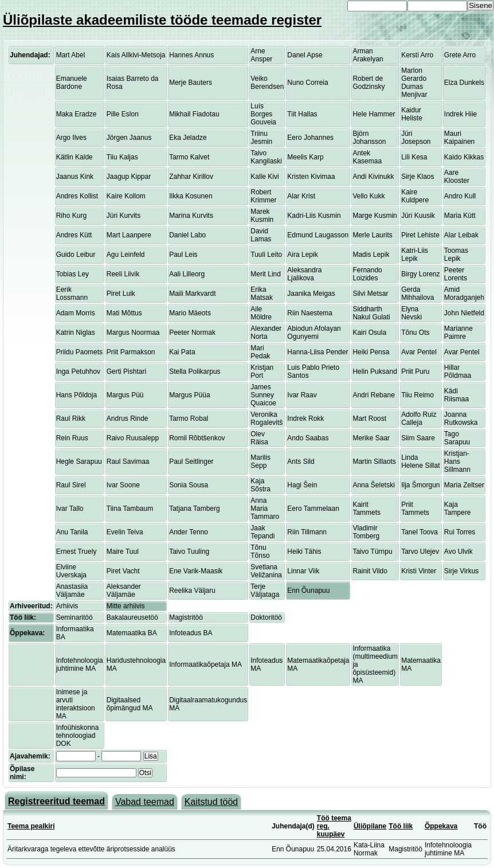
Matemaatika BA (132, 633)
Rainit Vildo (370, 571)
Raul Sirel (71, 485)
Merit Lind (266, 274)
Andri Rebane (373, 395)
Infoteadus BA (191, 633)
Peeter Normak (192, 333)
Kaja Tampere (458, 509)
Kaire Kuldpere (415, 196)
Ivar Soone (123, 485)
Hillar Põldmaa (458, 372)
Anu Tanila (72, 532)
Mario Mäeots (190, 313)
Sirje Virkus (461, 571)
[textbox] (96, 773)
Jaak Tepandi (262, 532)
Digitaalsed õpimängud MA (130, 704)
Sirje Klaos (417, 177)
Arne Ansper (261, 55)
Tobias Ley (72, 274)
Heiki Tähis (304, 552)
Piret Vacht (123, 571)
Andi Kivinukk (373, 177)
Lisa (151, 756)
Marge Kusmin (375, 216)
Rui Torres (460, 532)
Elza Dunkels (464, 83)
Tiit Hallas (302, 114)
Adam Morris (76, 313)
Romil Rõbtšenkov (197, 438)
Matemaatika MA (421, 664)
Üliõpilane (370, 826)
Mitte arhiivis (126, 606)
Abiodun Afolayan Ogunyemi (314, 333)
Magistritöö (186, 617)
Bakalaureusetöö (132, 617)
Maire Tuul (123, 552)
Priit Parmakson (131, 352)
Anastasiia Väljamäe (72, 591)
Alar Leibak (461, 235)
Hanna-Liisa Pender (317, 352)
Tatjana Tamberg (195, 509)
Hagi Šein (302, 485)
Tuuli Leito (266, 255)
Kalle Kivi (264, 177)
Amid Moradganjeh (464, 294)
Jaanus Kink (75, 177)
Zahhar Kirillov (191, 177)
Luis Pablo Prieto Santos (313, 372)
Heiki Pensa (371, 352)
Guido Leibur (76, 255)
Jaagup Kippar (129, 177)
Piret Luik (121, 294)
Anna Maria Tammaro (265, 509)
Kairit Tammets (366, 509)
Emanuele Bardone (72, 83)
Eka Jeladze (188, 138)
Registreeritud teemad (56, 801)
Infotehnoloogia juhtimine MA (80, 664)
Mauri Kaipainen (459, 138)
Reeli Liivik (123, 274)
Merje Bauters (191, 83)
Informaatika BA (75, 633)
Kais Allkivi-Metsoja (136, 55)
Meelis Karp (305, 157)
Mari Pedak (260, 352)
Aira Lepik (302, 255)
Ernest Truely (77, 552)
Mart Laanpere (129, 235)
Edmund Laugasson (318, 235)
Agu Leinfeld (126, 255)
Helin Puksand (375, 372)
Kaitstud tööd (211, 802)
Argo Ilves (71, 138)
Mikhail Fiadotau (194, 114)
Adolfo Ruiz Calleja (419, 419)
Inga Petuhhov (78, 372)
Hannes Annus (191, 55)
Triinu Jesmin (261, 138)
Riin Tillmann (307, 532)
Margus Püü (125, 395)
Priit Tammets (415, 509)
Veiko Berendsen (267, 83)
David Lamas (261, 235)
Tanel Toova (419, 532)
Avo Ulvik (458, 552)
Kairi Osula (369, 333)
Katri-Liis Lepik (415, 255)
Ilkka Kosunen (191, 196)
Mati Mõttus (124, 313)
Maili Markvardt (192, 294)
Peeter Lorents (456, 274)
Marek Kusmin (262, 216)
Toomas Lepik (456, 255)
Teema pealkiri (31, 826)
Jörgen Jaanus (129, 138)
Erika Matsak (262, 294)
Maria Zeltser (464, 485)
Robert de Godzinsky (368, 83)
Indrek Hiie (460, 114)
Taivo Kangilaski (266, 157)
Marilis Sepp (260, 462)
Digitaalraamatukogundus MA (208, 704)
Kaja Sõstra (260, 485)
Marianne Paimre (458, 333)
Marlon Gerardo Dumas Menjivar (414, 83)
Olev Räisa (259, 438)
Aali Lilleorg (187, 274)
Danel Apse (305, 55)
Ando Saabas (308, 438)
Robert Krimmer (263, 196)
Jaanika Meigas (311, 294)
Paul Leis (183, 255)
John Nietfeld (464, 313)
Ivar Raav (302, 395)
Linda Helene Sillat (420, 462)
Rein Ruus (72, 438)
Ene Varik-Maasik (196, 571)
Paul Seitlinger (191, 462)
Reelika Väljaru (192, 591)
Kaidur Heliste (412, 114)
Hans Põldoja (77, 395)
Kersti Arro (417, 55)
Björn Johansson (369, 138)
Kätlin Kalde (75, 157)
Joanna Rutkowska (461, 419)
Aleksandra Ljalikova (304, 274)
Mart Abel (71, 55)
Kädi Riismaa (456, 395)
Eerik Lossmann (72, 294)
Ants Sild (301, 462)
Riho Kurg (71, 216)
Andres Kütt (74, 235)
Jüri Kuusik (418, 216)
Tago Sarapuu (457, 438)
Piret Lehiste (420, 235)
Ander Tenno (189, 532)
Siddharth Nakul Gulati (371, 313)
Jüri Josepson (416, 138)
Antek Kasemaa (367, 157)
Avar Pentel (419, 352)
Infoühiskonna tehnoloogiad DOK (78, 736)
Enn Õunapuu (308, 591)
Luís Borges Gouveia (263, 114)
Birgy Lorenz (420, 274)
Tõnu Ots (415, 333)
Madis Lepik (371, 255)
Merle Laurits (372, 235)
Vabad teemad (145, 802)
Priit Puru (415, 372)
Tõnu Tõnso (260, 552)
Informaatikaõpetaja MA (205, 664)
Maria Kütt (460, 216)
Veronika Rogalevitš (266, 419)
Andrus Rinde (128, 419)
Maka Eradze (77, 114)
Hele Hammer (374, 114)
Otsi (145, 773)
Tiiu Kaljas (122, 157)
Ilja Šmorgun (420, 485)
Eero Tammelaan (313, 509)
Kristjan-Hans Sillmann (457, 462)
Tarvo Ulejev (420, 552)
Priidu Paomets (79, 352)
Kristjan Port (262, 372)
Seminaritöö (75, 617)
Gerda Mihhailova (417, 294)
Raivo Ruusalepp (133, 438)
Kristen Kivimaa (311, 177)
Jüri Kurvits (123, 216)
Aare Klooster (457, 177)
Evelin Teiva (125, 532)
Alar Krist (301, 196)
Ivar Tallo (70, 509)
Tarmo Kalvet (189, 157)
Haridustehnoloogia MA (136, 664)
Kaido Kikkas (464, 157)
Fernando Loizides (367, 274)
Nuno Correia (307, 83)
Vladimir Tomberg (366, 532)
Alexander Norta (266, 333)
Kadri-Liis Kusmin (314, 216)
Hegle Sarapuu (79, 462)
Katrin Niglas (76, 333)
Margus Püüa (189, 395)
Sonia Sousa (189, 485)
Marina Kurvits (191, 216)
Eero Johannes (310, 138)
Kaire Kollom (126, 196)
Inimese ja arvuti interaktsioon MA (76, 704)
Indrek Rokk (305, 419)
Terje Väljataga (265, 591)
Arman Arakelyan (368, 55)
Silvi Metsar (370, 294)
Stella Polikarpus (195, 372)
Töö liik (401, 826)
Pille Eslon (123, 114)
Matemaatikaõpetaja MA (318, 664)
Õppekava (441, 826)
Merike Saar (371, 438)
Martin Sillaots (374, 462)
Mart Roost (369, 419)
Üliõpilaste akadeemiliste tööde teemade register (162, 20)
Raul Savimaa (128, 462)
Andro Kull (460, 196)
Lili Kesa (414, 157)
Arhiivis (67, 606)
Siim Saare (418, 438)
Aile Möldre (261, 313)
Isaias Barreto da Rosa (133, 83)
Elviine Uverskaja (71, 571)
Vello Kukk (368, 196)
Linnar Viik (303, 571)
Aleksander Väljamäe (124, 591)
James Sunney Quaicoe (263, 395)
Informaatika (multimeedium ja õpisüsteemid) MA (375, 664)
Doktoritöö (266, 617)
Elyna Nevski (411, 313)
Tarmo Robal (189, 419)
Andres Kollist (77, 196)
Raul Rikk (71, 419)
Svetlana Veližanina (266, 571)
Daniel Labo (187, 235)
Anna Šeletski (373, 485)
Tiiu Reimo (417, 395)
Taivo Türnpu (372, 552)
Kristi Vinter (419, 571)
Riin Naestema (310, 313)
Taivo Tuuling (189, 552)
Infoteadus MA (266, 664)
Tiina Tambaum (130, 509)
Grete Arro (460, 55)
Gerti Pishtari (126, 372)
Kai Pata (182, 352)
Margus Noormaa (133, 333)
